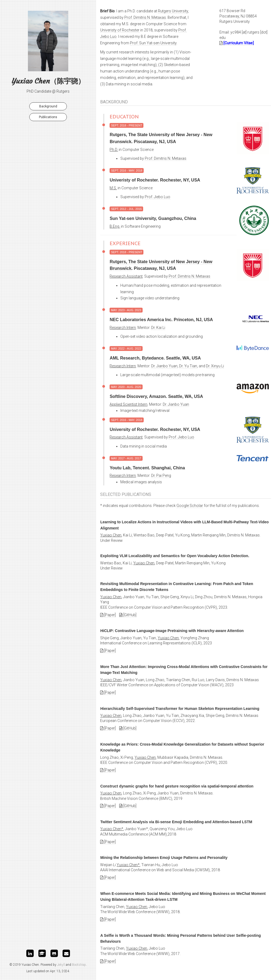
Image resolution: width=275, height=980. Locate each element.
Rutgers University (173, 11)
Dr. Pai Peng (161, 476)
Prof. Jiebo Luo (158, 197)
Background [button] (48, 106)
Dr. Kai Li (158, 328)
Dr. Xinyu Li (215, 366)
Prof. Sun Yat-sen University (153, 43)
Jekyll (61, 965)
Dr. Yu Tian (188, 366)
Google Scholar (190, 506)
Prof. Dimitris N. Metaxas (145, 17)
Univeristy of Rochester (120, 30)
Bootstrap (79, 965)
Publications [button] (48, 117)
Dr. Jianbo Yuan (164, 366)
